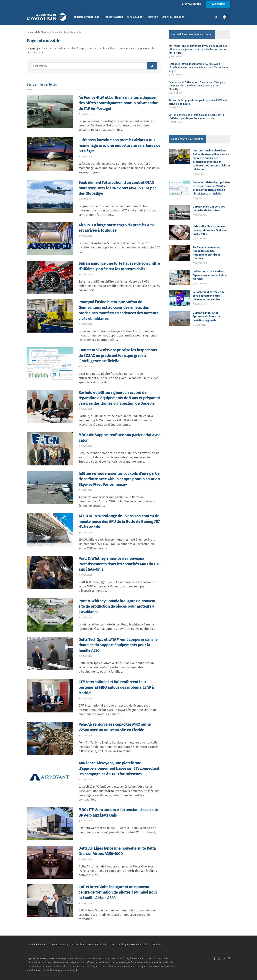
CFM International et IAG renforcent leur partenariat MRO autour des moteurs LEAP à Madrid (116, 687)
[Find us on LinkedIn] (224, 959)
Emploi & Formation (173, 17)
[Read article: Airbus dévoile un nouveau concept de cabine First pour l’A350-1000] (179, 232)
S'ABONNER (218, 4)
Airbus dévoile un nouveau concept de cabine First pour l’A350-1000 (210, 230)
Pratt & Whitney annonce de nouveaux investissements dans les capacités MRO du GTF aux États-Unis (119, 564)
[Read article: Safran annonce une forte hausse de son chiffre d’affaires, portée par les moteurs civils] (50, 277)
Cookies (156, 945)
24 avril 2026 (85, 114)
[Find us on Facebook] (215, 959)
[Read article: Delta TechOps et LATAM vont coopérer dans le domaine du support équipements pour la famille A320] (50, 654)
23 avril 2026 (85, 236)
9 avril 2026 (199, 325)
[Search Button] (216, 17)
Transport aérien (113, 17)
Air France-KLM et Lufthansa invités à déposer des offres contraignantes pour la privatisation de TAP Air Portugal (118, 103)
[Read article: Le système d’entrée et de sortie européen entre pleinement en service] (179, 298)
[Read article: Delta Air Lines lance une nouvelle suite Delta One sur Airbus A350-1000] (50, 862)
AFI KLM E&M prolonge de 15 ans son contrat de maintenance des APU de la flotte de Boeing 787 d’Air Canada (119, 521)
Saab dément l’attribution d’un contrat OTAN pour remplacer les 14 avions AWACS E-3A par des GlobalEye (117, 188)
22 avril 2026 (85, 859)
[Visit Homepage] (47, 17)
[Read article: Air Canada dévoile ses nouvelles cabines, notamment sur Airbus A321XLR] (179, 253)
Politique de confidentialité (133, 945)
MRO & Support (136, 17)
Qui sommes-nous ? (37, 945)
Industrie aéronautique (86, 17)
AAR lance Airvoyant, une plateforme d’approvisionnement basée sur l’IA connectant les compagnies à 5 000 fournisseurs (119, 768)
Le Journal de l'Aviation (38, 32)
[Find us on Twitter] (219, 959)
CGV (112, 945)
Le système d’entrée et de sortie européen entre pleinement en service (209, 296)
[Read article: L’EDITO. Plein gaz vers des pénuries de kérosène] (179, 213)
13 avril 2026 (200, 304)
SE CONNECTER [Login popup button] (191, 4)
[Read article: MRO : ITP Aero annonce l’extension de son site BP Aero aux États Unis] (50, 824)
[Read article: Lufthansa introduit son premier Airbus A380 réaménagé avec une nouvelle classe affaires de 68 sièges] (50, 154)
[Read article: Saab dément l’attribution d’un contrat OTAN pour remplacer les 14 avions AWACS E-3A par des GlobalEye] (50, 196)
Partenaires (78, 945)
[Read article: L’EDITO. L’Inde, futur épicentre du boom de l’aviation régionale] (179, 319)
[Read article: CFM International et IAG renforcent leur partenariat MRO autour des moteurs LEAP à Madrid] (50, 696)
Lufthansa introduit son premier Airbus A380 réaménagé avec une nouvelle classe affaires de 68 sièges (119, 145)
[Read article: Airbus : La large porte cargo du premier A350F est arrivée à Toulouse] (50, 239)
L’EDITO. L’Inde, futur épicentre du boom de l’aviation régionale (206, 316)
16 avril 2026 (200, 215)
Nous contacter (60, 945)
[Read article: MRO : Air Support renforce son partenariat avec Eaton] (50, 449)
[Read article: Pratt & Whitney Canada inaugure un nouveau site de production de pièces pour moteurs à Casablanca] (50, 615)
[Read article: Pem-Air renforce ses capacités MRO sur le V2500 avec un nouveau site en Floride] (50, 738)
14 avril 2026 (200, 239)
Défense (153, 17)
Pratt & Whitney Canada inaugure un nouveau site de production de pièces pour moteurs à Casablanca (118, 606)
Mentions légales (97, 945)
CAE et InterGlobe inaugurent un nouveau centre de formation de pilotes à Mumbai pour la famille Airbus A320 (118, 892)
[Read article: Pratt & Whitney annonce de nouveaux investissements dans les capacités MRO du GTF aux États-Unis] (50, 572)
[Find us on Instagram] (229, 959)
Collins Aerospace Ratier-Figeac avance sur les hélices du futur (210, 275)
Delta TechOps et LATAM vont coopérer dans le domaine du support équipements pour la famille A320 (118, 645)
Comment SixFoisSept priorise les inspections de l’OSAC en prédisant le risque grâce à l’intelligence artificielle (118, 356)
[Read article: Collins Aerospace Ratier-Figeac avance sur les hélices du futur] (179, 277)
